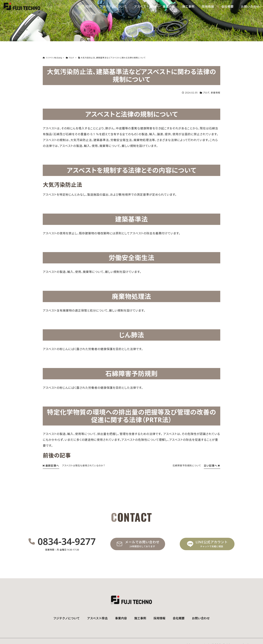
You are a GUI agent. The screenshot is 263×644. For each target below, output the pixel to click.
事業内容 (169, 6)
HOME (89, 6)
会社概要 (227, 6)
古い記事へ (211, 465)
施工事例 (188, 6)
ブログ (206, 93)
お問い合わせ (250, 6)
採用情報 (208, 6)
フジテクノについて (113, 6)
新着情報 (215, 93)
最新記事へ (50, 465)
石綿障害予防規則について (186, 465)
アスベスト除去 (145, 6)
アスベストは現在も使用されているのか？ (85, 465)
